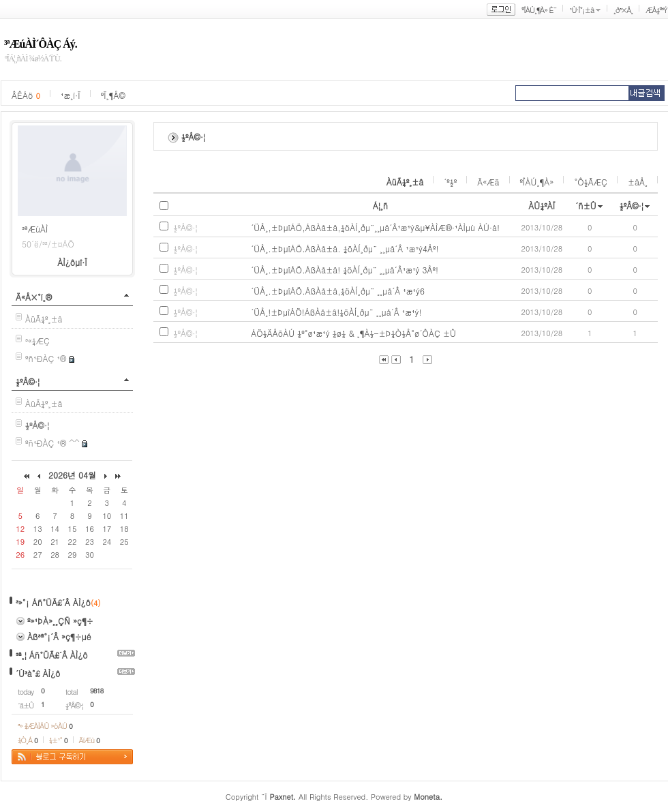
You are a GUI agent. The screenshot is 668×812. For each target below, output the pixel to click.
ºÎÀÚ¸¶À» (537, 182)
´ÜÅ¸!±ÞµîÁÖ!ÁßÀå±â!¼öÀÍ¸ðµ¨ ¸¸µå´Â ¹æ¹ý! (336, 312)
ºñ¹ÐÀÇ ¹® (46, 358)
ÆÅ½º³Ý (656, 10)
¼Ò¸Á (28, 740)
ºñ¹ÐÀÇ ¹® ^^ (52, 443)
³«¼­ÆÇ (37, 341)
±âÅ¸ (638, 182)
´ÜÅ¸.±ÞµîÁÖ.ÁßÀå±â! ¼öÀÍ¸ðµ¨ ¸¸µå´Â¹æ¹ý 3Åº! (345, 270)
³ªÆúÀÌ (35, 229)
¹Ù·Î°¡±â (581, 10)
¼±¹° (58, 740)
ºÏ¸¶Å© (113, 95)
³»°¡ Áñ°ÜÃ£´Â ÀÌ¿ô (53, 602)
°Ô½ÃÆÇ (591, 182)
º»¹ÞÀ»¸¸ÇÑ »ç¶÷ (60, 621)
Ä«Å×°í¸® (34, 297)
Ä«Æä (488, 182)
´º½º (450, 182)
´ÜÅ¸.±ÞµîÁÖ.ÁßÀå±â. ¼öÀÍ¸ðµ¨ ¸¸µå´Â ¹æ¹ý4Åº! (345, 249)
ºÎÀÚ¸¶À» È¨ (539, 10)
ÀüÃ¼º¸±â (44, 319)
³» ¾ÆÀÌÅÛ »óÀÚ (45, 726)
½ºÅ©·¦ (28, 381)
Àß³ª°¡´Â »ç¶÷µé (59, 636)
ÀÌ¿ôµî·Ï (72, 262)
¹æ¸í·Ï (71, 95)
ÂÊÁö (26, 95)
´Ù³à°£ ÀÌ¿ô (38, 673)
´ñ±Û (586, 206)
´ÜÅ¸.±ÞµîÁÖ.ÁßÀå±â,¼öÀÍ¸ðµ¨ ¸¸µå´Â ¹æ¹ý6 (338, 291)
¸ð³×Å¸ (623, 10)
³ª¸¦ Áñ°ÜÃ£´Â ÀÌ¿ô (52, 655)
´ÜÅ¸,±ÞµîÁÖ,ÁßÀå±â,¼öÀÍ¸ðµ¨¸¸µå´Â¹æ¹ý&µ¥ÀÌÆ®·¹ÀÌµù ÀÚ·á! (375, 227)
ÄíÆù (89, 740)
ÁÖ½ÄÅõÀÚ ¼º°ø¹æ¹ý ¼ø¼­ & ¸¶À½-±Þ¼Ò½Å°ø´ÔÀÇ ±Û (353, 333)
